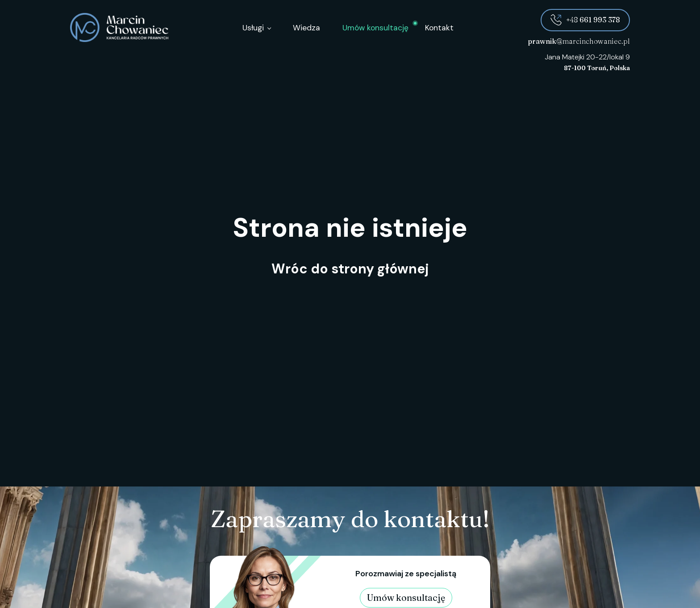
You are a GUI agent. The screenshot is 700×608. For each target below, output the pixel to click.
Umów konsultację (375, 28)
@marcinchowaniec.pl (579, 41)
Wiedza (306, 28)
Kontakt (439, 28)
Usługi (253, 28)
